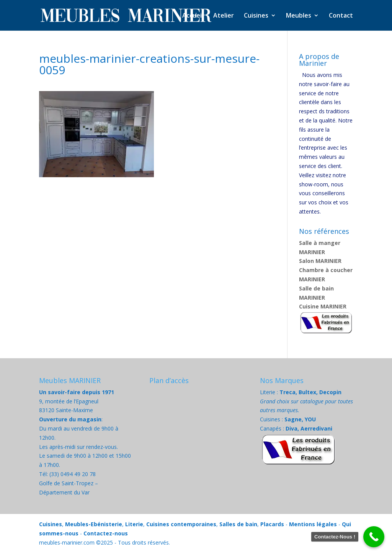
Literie (134, 524)
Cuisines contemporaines (181, 524)
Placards (272, 524)
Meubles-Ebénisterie (94, 524)
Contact (341, 16)
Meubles (299, 16)
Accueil (193, 16)
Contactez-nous (106, 533)
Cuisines (256, 16)
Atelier (224, 16)
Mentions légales (313, 524)
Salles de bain (238, 524)
